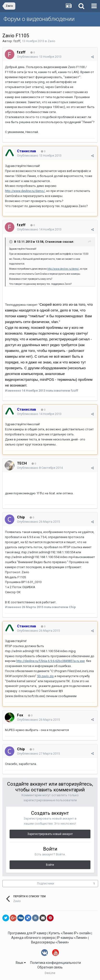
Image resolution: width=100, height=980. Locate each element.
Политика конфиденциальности (56, 963)
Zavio (51, 41)
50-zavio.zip (45, 676)
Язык (21, 963)
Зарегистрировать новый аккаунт (50, 834)
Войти (50, 865)
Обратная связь (50, 967)
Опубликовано (39, 57)
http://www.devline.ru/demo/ (25, 191)
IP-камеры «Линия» (72, 938)
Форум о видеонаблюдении (39, 19)
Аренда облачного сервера (33, 938)
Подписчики (46, 884)
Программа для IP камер (27, 933)
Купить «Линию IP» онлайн (70, 933)
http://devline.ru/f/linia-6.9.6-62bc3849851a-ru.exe (50, 661)
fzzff (17, 41)
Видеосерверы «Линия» (50, 942)
